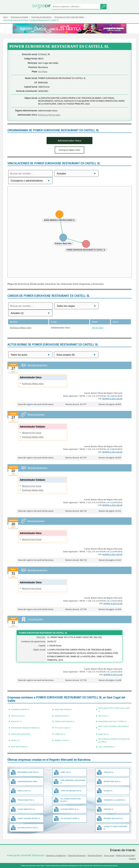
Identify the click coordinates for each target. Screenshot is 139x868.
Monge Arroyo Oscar (32, 433)
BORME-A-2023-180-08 (112, 505)
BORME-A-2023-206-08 (112, 399)
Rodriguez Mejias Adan (49, 115)
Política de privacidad (125, 855)
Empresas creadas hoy (56, 855)
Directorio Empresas (77, 855)
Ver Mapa (43, 71)
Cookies (132, 859)
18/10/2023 (98, 328)
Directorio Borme (95, 855)
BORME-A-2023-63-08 (113, 603)
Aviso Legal (109, 855)
